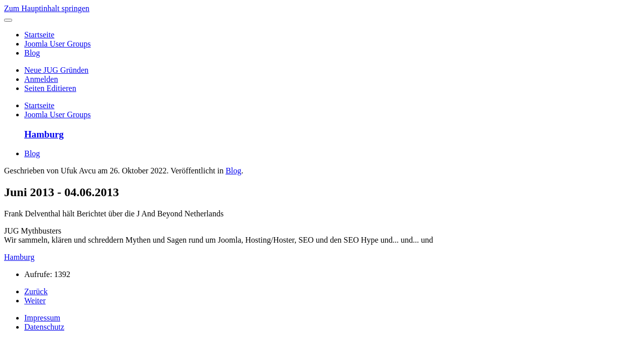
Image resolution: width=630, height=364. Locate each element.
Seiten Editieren (50, 88)
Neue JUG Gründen (56, 70)
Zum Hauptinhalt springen (47, 8)
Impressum (42, 318)
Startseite (39, 35)
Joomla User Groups (58, 44)
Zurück (36, 291)
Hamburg (19, 257)
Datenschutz (44, 327)
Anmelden (41, 79)
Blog (32, 53)
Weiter (35, 301)
